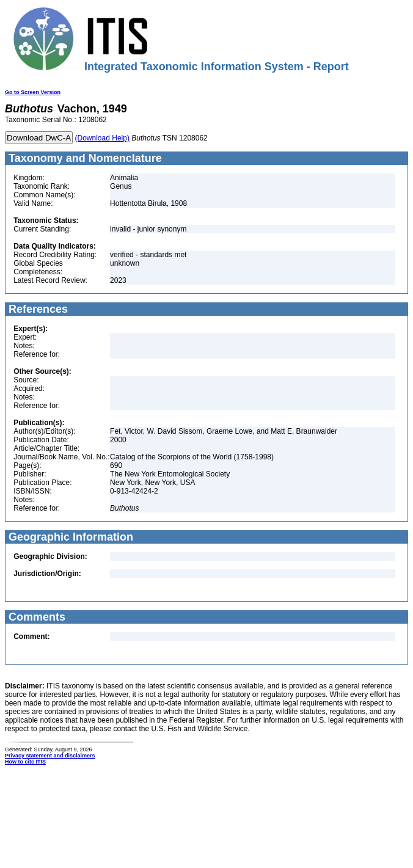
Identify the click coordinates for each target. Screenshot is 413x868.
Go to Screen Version (33, 92)
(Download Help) (102, 138)
